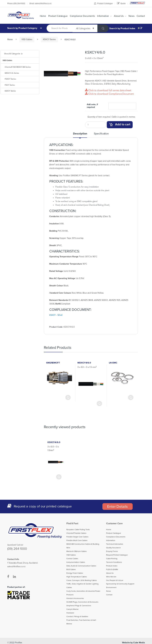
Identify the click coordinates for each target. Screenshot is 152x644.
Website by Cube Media (134, 639)
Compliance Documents (86, 16)
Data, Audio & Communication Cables (80, 566)
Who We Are (111, 577)
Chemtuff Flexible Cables (75, 533)
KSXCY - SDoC (56, 315)
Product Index (111, 566)
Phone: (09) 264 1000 (16, 3)
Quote (122, 3)
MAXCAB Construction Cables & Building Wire (82, 546)
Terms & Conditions (113, 562)
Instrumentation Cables (75, 562)
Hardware (70, 613)
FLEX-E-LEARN (113, 570)
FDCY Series (8, 85)
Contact (141, 16)
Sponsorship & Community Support (119, 584)
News (132, 16)
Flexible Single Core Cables (76, 537)
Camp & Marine (72, 609)
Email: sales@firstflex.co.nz (39, 3)
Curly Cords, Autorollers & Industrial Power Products (82, 593)
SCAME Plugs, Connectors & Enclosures (81, 602)
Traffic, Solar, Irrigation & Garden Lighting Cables (82, 586)
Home (49, 16)
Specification (101, 134)
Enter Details (117, 507)
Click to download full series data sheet (106, 90)
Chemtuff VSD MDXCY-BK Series (16, 67)
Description (80, 134)
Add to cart (123, 124)
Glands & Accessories (74, 598)
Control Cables (72, 559)
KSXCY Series (48, 39)
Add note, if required (92, 106)
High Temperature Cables (75, 577)
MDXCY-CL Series (11, 73)
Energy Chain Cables (74, 573)
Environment (111, 588)
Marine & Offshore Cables (76, 551)
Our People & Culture (114, 580)
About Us (120, 16)
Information (105, 16)
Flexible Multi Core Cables (76, 541)
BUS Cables (71, 570)
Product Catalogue (105, 4)
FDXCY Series (9, 79)
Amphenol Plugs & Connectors (78, 606)
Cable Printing (111, 559)
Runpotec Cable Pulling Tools (77, 530)
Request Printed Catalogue (116, 555)
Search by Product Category (22, 28)
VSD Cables (26, 39)
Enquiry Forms (112, 551)
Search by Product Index (122, 29)
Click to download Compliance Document (108, 94)
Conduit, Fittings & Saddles (76, 617)
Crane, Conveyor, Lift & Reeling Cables (81, 580)
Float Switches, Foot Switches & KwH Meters (83, 620)
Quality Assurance (113, 548)
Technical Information (114, 544)
